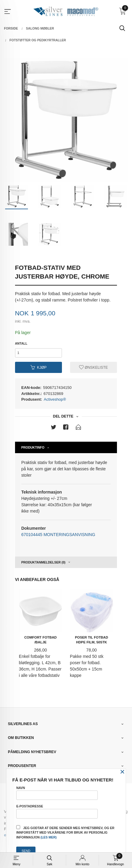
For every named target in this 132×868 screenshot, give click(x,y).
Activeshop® (55, 399)
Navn (57, 793)
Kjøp (38, 368)
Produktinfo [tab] (33, 447)
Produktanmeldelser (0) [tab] (43, 562)
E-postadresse (57, 811)
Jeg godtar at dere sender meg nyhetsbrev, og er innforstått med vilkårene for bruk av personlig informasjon (65, 832)
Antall (21, 343)
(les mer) (49, 837)
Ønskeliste (93, 368)
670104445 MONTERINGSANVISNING (58, 535)
